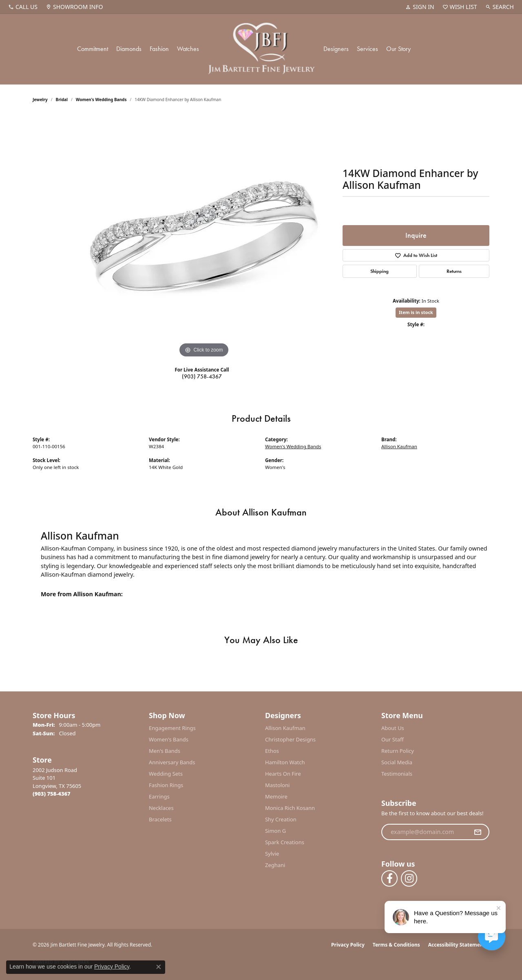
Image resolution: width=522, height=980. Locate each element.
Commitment (93, 49)
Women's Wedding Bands (101, 100)
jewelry (40, 100)
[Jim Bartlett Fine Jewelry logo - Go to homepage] (261, 49)
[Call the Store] (52, 794)
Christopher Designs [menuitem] (290, 739)
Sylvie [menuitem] (272, 854)
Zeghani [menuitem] (275, 865)
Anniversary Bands (172, 762)
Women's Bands (169, 739)
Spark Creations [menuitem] (285, 842)
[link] (23, 7)
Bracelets (160, 819)
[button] (420, 7)
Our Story (398, 49)
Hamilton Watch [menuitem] (285, 762)
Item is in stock (416, 312)
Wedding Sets (166, 774)
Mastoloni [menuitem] (277, 785)
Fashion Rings (166, 785)
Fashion (159, 49)
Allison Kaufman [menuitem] (285, 728)
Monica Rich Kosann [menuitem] (290, 808)
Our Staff (393, 739)
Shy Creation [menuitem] (281, 819)
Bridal (62, 100)
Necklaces (161, 808)
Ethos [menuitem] (272, 751)
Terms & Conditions (396, 945)
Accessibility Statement (457, 945)
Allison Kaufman (399, 446)
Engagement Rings (172, 728)
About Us (393, 728)
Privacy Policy (348, 945)
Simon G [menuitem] (275, 831)
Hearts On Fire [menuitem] (283, 774)
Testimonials (397, 774)
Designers (336, 49)
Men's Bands (165, 751)
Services (367, 49)
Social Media (397, 762)
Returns (454, 271)
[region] (204, 237)
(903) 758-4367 (202, 376)
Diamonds (129, 49)
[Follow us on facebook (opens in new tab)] (389, 878)
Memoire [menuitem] (276, 796)
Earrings (159, 796)
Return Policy (398, 751)
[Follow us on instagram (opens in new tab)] (409, 878)
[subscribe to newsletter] (478, 832)
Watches (188, 49)
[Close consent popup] (159, 967)
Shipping (379, 271)
